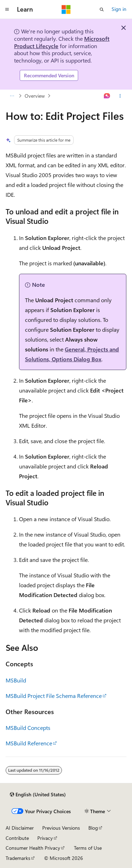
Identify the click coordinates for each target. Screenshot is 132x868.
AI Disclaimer (20, 828)
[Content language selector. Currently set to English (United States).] (38, 795)
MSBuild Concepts (28, 728)
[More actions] (120, 96)
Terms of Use (88, 848)
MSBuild (16, 680)
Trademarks (18, 858)
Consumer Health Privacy (33, 848)
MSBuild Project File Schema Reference (54, 696)
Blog (93, 828)
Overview (35, 96)
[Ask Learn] (107, 96)
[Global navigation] (7, 9)
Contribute (17, 838)
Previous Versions (61, 828)
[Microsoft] (66, 9)
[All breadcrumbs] (12, 96)
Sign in (119, 9)
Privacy (45, 838)
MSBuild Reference (29, 743)
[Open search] (102, 9)
